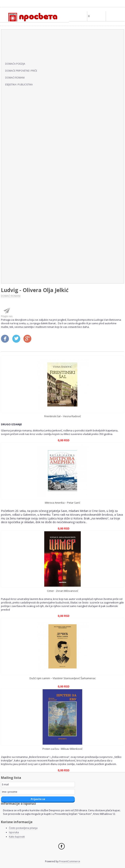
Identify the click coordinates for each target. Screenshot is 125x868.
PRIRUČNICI (12, 227)
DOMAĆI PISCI (14, 55)
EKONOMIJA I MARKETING (23, 103)
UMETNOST (12, 268)
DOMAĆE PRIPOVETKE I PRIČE (21, 71)
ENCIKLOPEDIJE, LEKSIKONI (24, 114)
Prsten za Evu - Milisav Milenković (62, 749)
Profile (78, 16)
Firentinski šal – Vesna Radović (63, 416)
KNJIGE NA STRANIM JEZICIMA (26, 175)
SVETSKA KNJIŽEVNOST (21, 258)
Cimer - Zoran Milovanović (63, 591)
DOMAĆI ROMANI (15, 78)
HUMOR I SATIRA (16, 155)
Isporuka (14, 832)
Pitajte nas (7, 316)
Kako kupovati (17, 837)
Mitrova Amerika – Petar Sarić (62, 503)
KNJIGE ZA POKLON (18, 196)
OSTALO (9, 206)
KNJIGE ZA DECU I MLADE (22, 186)
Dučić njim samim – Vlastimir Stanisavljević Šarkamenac (63, 678)
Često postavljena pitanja (23, 828)
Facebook (62, 846)
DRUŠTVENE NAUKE (18, 93)
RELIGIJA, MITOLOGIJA (20, 247)
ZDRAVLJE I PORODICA (20, 278)
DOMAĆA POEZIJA (15, 64)
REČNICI (9, 237)
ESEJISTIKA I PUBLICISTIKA (19, 85)
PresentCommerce (70, 861)
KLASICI (9, 165)
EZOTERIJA (11, 134)
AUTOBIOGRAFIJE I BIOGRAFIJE (26, 35)
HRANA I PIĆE (13, 145)
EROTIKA (10, 124)
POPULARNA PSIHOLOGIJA (23, 217)
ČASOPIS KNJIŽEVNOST (21, 45)
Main (115, 16)
